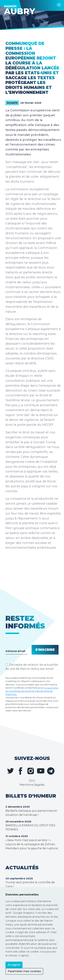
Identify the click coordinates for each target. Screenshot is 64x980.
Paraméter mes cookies (24, 971)
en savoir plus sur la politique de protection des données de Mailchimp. (32, 691)
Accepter (14, 965)
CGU (32, 781)
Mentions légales (32, 785)
